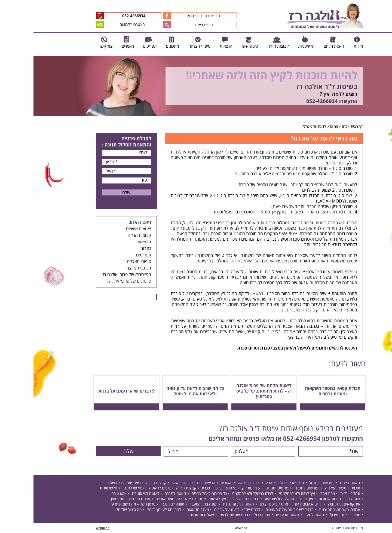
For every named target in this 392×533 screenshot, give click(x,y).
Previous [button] (385, 54)
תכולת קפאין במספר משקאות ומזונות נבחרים (299, 391)
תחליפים (276, 483)
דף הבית (323, 127)
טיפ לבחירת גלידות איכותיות (306, 499)
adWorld (208, 528)
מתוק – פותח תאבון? (311, 515)
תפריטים (110, 255)
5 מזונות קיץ (217, 489)
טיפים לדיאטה (126, 489)
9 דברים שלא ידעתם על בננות (93, 391)
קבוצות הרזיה (106, 235)
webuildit (69, 528)
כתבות (112, 249)
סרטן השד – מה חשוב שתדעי (100, 505)
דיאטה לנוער (281, 515)
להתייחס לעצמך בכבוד (131, 510)
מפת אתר (294, 494)
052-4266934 (100, 16)
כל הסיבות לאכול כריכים (176, 494)
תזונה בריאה (214, 483)
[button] (134, 24)
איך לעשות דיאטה (179, 499)
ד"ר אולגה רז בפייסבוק (158, 16)
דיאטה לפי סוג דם (112, 494)
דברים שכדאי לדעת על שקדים (204, 510)
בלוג (311, 127)
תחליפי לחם (101, 489)
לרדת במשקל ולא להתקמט (219, 494)
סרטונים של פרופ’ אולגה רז (94, 281)
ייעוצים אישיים (105, 229)
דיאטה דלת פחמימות (205, 505)
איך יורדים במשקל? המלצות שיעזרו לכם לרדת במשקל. (239, 499)
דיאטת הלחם (106, 222)
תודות (322, 489)
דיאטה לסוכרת (142, 494)
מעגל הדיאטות (164, 510)
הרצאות (111, 242)
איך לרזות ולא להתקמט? (263, 494)
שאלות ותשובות (169, 515)
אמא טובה (85, 494)
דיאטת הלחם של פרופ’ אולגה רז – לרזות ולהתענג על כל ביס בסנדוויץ (230, 391)
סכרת (172, 489)
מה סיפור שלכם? (96, 510)
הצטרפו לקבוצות (87, 24)
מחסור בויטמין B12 (240, 505)
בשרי (260, 483)
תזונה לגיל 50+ (139, 505)
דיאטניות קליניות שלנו (91, 483)
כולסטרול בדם (192, 489)
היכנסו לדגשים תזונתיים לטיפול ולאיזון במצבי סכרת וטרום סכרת (264, 348)
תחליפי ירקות (317, 494)
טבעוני (234, 483)
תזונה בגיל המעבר (170, 505)
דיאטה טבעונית (254, 515)
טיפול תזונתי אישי (151, 483)
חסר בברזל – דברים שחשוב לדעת (211, 515)
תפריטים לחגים (274, 489)
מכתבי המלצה (105, 268)
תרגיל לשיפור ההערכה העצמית (256, 510)
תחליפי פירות (76, 489)
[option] (196, 86)
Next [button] (388, 119)
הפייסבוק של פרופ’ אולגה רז (93, 275)
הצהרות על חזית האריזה (141, 499)
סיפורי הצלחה (105, 262)
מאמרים (193, 483)
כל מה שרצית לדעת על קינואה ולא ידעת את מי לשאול (162, 391)
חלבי (248, 483)
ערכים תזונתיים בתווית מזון (97, 499)
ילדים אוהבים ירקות (274, 505)
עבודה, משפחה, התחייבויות (306, 510)
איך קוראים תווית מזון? (310, 505)
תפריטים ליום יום (245, 489)
